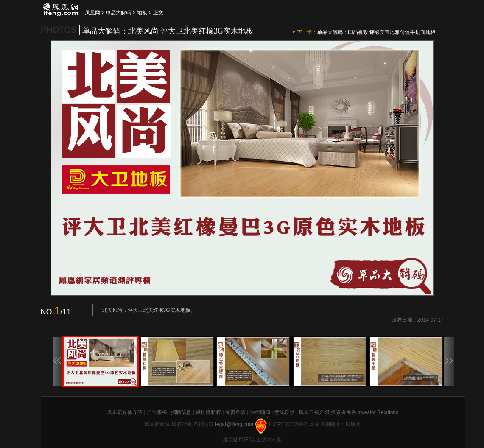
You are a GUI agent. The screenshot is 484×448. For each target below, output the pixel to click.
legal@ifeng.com (235, 424)
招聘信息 (181, 412)
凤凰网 (92, 13)
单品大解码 (118, 13)
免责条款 (235, 412)
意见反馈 (285, 412)
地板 (142, 13)
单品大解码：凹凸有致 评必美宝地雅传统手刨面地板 (376, 32)
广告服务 (157, 412)
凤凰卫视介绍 (314, 412)
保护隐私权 (208, 412)
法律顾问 (260, 412)
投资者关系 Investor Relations (365, 412)
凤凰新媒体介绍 (125, 412)
